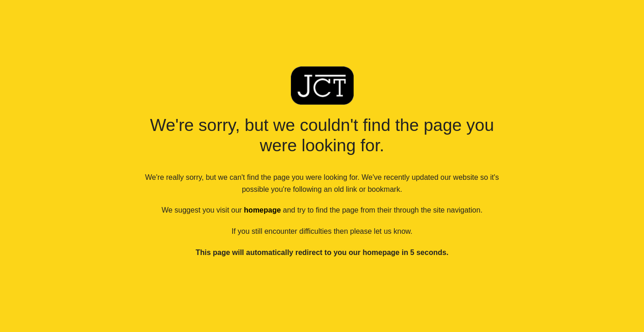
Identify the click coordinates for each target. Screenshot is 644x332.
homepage (262, 210)
